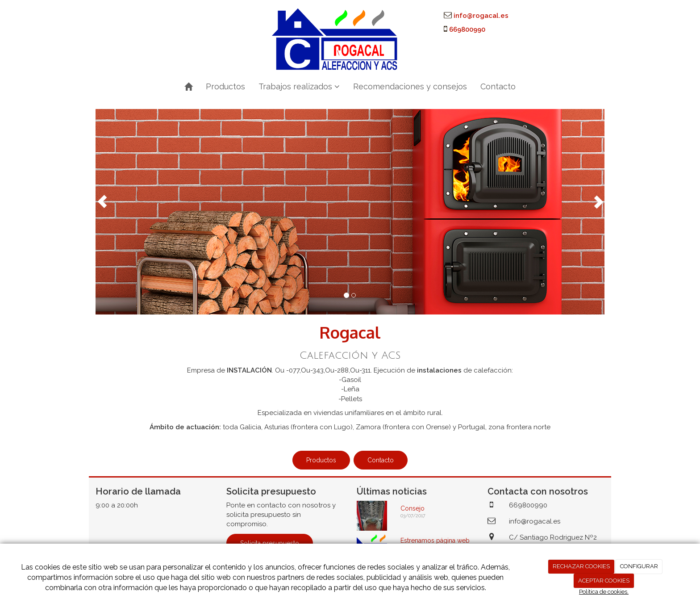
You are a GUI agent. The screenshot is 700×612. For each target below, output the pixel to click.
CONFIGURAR (639, 566)
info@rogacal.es (481, 16)
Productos (225, 86)
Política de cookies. (604, 592)
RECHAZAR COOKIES (581, 566)
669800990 (467, 29)
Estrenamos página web (435, 541)
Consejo (412, 508)
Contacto (498, 86)
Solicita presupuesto (270, 543)
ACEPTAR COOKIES (604, 581)
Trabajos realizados (299, 86)
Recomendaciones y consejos (410, 86)
